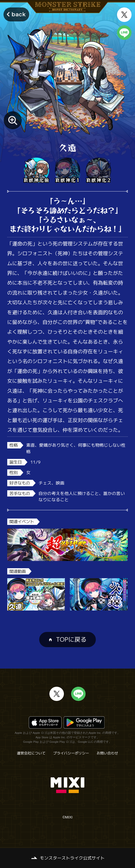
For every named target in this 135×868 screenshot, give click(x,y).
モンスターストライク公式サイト (72, 858)
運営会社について (31, 753)
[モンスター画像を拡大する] (13, 120)
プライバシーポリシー (71, 753)
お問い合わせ (107, 753)
